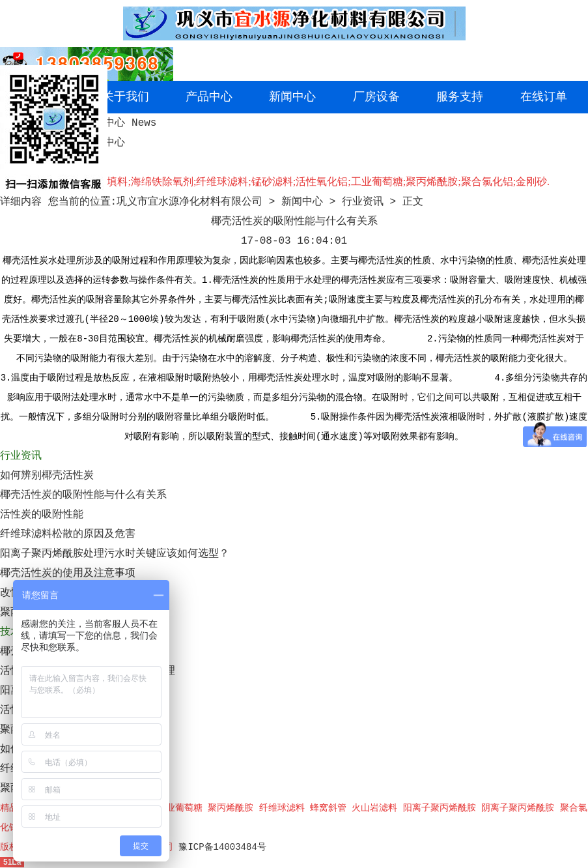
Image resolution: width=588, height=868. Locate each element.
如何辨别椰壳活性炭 (47, 476)
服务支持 (460, 97)
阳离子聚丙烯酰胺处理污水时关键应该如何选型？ (115, 554)
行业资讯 (363, 202)
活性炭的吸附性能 (42, 515)
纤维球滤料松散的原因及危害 (68, 534)
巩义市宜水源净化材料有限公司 (189, 202)
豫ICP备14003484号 (222, 847)
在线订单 (544, 97)
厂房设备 (376, 97)
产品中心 (209, 97)
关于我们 (126, 97)
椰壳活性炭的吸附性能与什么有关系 (83, 495)
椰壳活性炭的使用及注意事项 (68, 573)
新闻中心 (292, 97)
